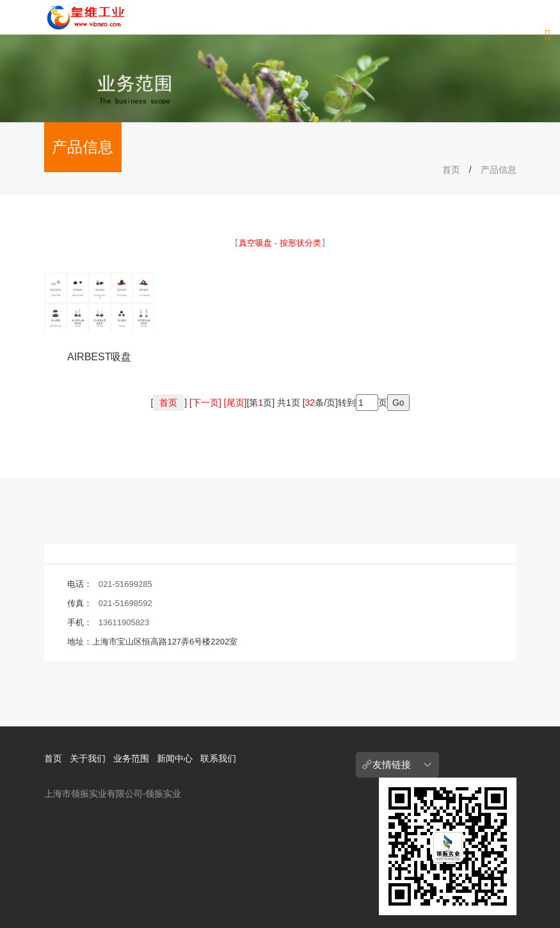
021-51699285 (125, 584)
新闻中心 (175, 758)
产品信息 (499, 170)
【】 (280, 243)
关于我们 (88, 758)
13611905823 (124, 622)
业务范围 (131, 758)
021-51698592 (125, 603)
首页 (451, 170)
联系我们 (218, 758)
